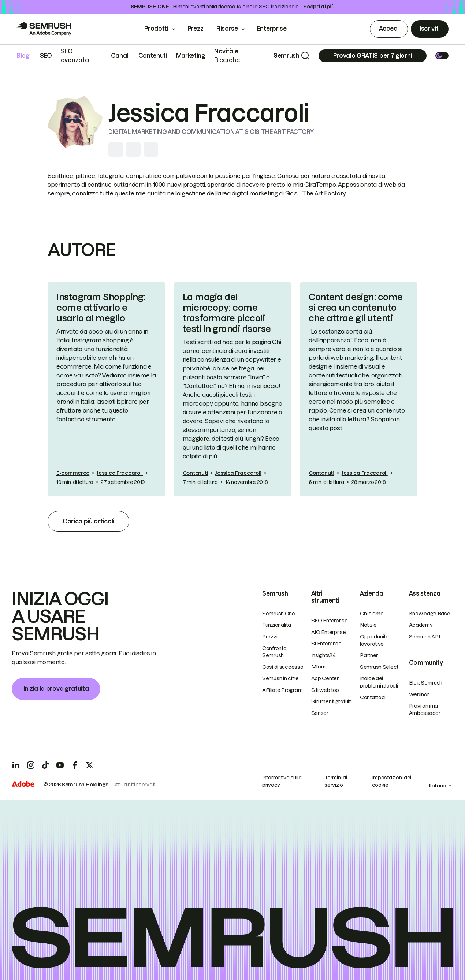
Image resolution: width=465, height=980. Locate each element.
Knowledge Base (430, 614)
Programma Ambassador (425, 709)
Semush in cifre (280, 678)
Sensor (320, 713)
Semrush (287, 56)
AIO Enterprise (329, 632)
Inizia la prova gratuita (56, 689)
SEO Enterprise (330, 621)
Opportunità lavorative (374, 640)
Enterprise (277, 29)
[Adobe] (23, 785)
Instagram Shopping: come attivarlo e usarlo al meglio (101, 308)
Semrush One (279, 614)
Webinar (419, 694)
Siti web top (325, 690)
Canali (120, 56)
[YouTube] (60, 765)
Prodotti (156, 29)
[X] (89, 765)
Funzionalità (277, 625)
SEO (46, 56)
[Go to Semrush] (44, 29)
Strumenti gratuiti (332, 701)
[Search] (305, 56)
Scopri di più (319, 7)
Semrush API (425, 637)
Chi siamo (372, 614)
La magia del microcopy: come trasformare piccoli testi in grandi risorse (227, 313)
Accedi (389, 29)
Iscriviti (430, 29)
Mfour (319, 667)
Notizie (368, 625)
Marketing (191, 56)
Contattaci (373, 697)
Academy (421, 625)
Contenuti (153, 56)
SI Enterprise (326, 644)
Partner (369, 655)
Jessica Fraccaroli (120, 473)
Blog (23, 56)
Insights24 (323, 655)
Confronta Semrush (274, 652)
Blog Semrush (426, 683)
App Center (325, 678)
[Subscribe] (373, 56)
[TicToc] (45, 765)
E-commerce (73, 473)
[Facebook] (75, 765)
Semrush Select (379, 667)
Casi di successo (283, 667)
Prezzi (196, 29)
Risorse (227, 29)
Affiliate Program (282, 690)
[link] (106, 389)
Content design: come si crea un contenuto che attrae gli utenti (356, 308)
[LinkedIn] (16, 765)
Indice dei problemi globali (379, 682)
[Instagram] (31, 765)
